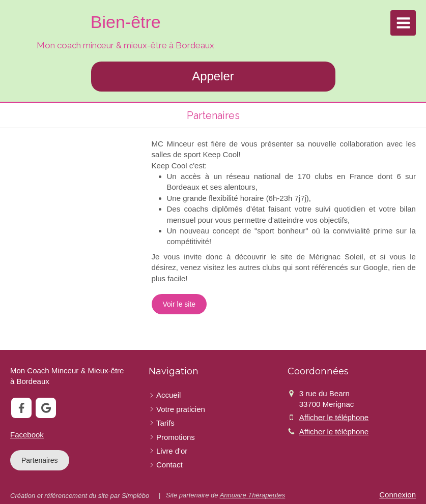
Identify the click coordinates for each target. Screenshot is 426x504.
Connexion (397, 495)
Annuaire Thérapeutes (253, 495)
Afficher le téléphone (334, 417)
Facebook (27, 435)
